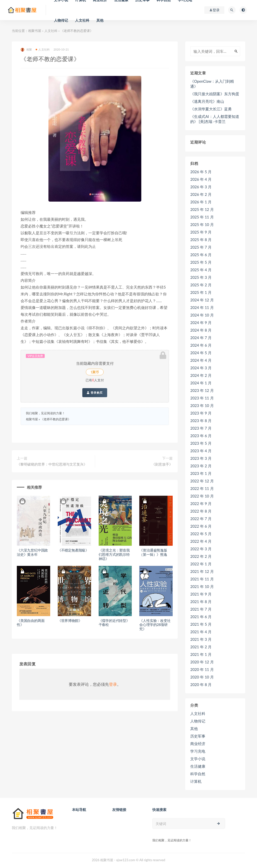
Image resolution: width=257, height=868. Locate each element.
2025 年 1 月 (201, 292)
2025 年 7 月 (201, 247)
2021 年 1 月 (201, 654)
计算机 (196, 781)
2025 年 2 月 (201, 285)
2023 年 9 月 (201, 413)
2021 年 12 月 (202, 571)
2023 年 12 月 (202, 390)
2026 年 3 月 (201, 187)
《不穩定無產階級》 (73, 550)
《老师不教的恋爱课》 (56, 419)
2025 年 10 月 (202, 224)
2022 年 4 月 (201, 541)
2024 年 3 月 (201, 368)
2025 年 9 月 (201, 232)
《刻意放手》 (162, 464)
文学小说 (198, 759)
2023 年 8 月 (201, 421)
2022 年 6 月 (201, 526)
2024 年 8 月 (201, 330)
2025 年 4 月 (201, 270)
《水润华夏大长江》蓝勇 (211, 109)
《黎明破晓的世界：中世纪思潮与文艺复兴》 (52, 464)
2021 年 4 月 (201, 632)
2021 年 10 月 (202, 586)
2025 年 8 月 (201, 240)
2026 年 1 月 (201, 202)
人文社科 (82, 20)
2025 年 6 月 (201, 255)
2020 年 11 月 (202, 669)
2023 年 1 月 (201, 473)
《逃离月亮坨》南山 (207, 101)
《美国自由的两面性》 (31, 623)
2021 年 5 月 (201, 624)
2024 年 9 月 (201, 323)
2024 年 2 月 (201, 375)
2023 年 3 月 (201, 458)
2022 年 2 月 (201, 556)
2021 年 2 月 (201, 647)
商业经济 (198, 744)
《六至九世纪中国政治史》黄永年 (32, 552)
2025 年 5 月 (201, 262)
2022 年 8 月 (201, 511)
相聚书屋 (35, 31)
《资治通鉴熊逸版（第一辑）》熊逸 (153, 552)
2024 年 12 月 (202, 300)
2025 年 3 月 (201, 277)
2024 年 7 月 (201, 338)
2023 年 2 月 (201, 466)
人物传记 (61, 20)
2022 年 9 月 (201, 504)
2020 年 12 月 (202, 662)
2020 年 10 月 (202, 677)
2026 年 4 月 (201, 179)
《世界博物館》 (70, 621)
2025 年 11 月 (202, 217)
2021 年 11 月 (202, 579)
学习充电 (198, 751)
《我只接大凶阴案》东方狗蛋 (215, 94)
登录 (113, 684)
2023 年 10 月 (202, 405)
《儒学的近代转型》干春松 (114, 623)
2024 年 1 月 (201, 383)
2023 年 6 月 (201, 436)
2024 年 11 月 (202, 307)
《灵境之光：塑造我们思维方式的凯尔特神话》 (114, 554)
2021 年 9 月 (201, 594)
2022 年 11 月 (202, 488)
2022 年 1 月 (201, 564)
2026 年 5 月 (201, 172)
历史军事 (198, 736)
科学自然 (198, 774)
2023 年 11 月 (202, 398)
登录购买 (95, 393)
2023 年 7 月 (201, 428)
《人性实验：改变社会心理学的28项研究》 (155, 625)
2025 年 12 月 (202, 209)
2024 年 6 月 (201, 345)
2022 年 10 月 (202, 496)
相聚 (26, 50)
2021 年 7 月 (201, 609)
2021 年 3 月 (201, 639)
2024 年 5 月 (201, 353)
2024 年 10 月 (202, 315)
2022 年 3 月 (201, 549)
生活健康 (198, 766)
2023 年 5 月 (201, 443)
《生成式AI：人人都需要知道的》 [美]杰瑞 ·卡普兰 (215, 119)
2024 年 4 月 (201, 360)
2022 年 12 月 (202, 481)
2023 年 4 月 (201, 451)
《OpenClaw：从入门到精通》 (212, 84)
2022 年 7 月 (201, 519)
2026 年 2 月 (201, 194)
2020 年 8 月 (201, 684)
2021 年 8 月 (201, 602)
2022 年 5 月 (201, 534)
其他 (100, 20)
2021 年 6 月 (201, 617)
